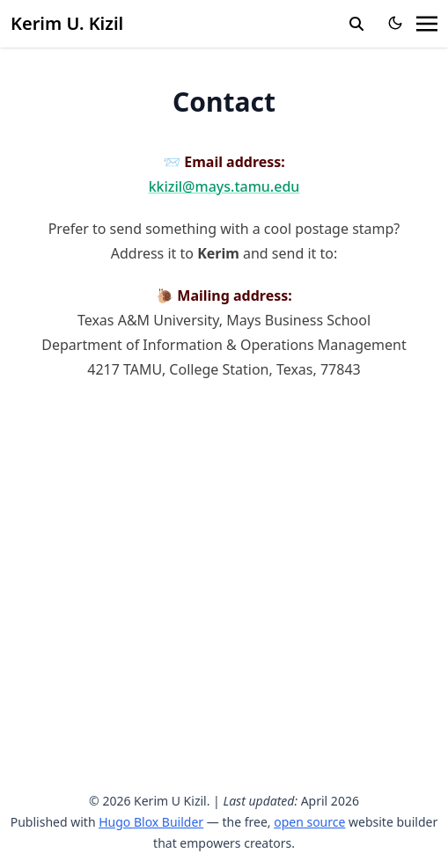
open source (309, 822)
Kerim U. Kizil (67, 23)
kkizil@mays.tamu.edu (224, 186)
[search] (356, 24)
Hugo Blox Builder (151, 822)
